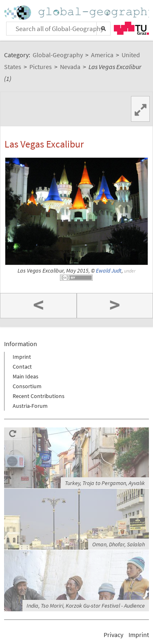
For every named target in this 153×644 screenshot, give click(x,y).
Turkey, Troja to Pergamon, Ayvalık (105, 483)
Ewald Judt (109, 271)
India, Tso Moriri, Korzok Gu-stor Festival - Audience (86, 606)
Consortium (27, 386)
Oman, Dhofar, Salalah (119, 544)
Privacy (113, 635)
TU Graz (131, 28)
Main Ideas (25, 376)
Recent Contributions (39, 396)
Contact (22, 367)
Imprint (22, 357)
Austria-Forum (30, 406)
